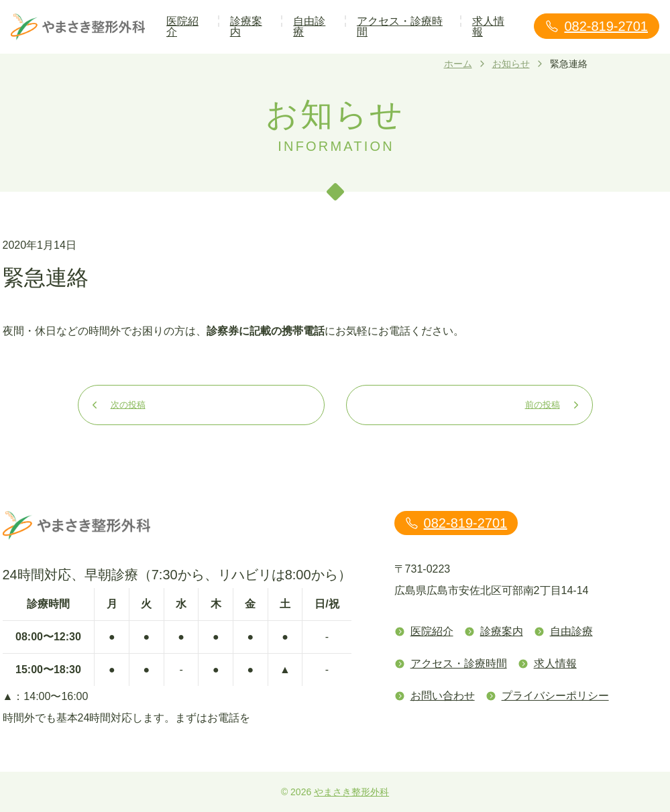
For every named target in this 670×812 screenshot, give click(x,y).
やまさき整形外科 (351, 792)
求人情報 (488, 26)
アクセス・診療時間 (400, 26)
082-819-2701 (597, 26)
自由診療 (309, 26)
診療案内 (246, 26)
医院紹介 (182, 26)
